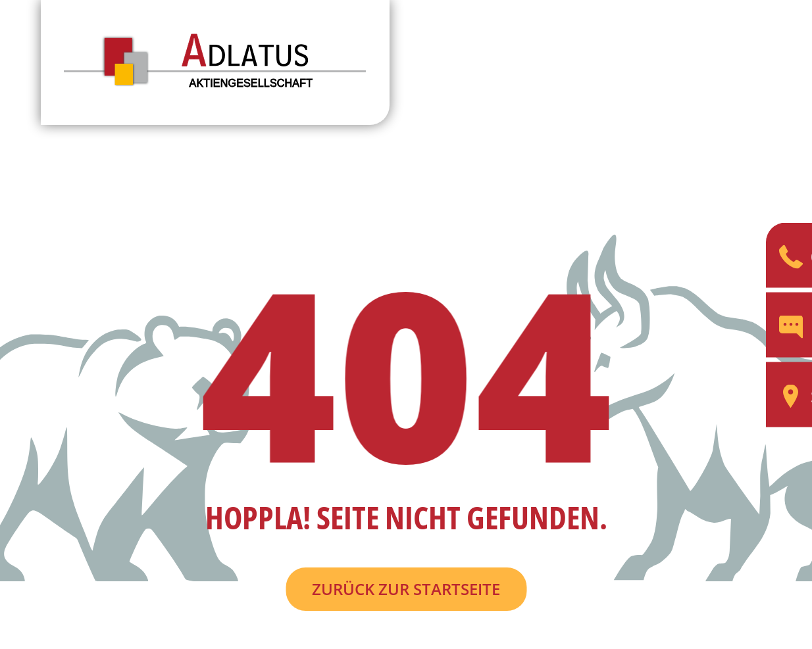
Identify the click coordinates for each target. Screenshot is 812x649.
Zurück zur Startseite (406, 589)
